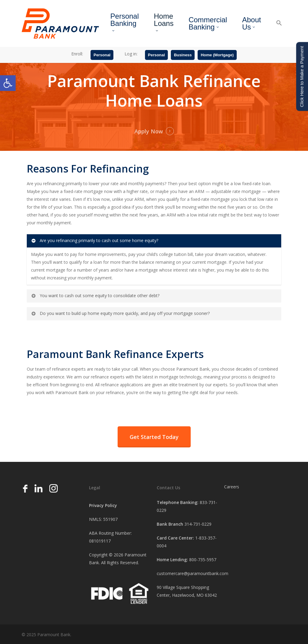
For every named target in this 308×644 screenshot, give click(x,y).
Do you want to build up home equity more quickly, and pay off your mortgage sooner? (120, 313)
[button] (8, 83)
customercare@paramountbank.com (192, 573)
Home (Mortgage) (217, 55)
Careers (232, 487)
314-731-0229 (198, 524)
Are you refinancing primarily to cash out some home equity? (94, 240)
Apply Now (149, 131)
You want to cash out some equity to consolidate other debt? (95, 296)
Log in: (131, 54)
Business (183, 55)
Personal (102, 55)
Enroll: (77, 54)
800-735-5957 (203, 560)
